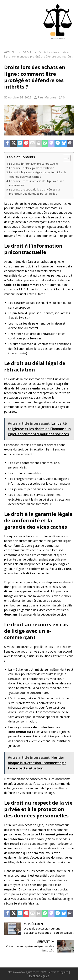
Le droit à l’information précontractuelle (33, 164)
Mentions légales (39, 976)
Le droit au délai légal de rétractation (32, 168)
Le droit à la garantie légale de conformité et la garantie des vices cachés (38, 174)
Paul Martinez (47, 97)
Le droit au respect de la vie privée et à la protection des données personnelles (34, 192)
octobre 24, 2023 (20, 97)
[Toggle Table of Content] (65, 158)
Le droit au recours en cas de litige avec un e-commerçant (37, 183)
